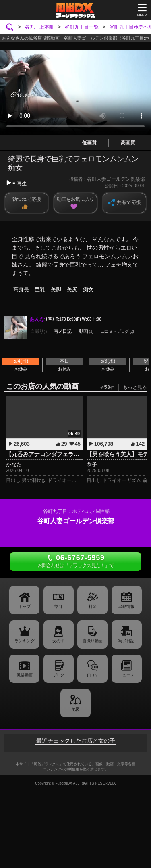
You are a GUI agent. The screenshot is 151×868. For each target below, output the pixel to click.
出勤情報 (126, 606)
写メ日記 (126, 641)
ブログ (59, 675)
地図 (76, 709)
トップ (25, 606)
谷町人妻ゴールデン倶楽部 (76, 521)
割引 (58, 606)
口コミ (92, 675)
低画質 (89, 143)
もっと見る (135, 387)
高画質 (128, 143)
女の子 (58, 641)
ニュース (126, 675)
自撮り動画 (93, 641)
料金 (93, 606)
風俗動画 (25, 675)
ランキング (25, 641)
